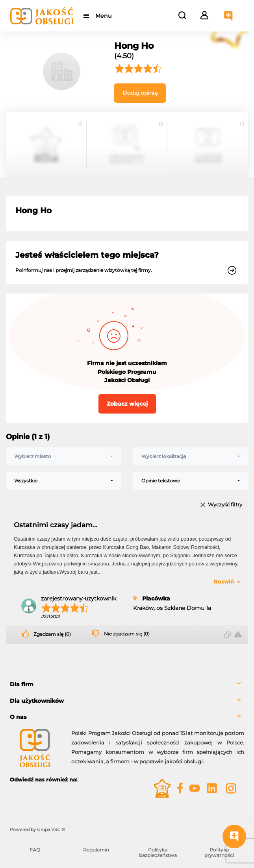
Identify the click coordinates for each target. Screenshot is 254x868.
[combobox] (64, 456)
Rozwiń (224, 582)
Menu (103, 16)
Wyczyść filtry (225, 505)
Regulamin (96, 850)
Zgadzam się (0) (52, 634)
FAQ (35, 850)
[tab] (127, 684)
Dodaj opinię (140, 93)
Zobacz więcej (127, 404)
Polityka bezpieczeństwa (158, 852)
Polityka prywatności (219, 852)
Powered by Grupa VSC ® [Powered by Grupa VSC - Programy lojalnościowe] (37, 829)
